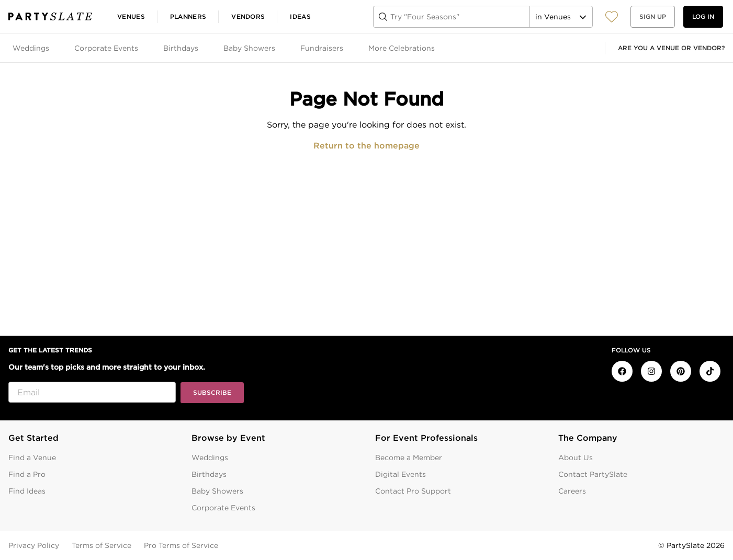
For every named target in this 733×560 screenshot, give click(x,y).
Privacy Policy (34, 545)
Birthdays (209, 474)
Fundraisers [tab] (322, 48)
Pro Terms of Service (181, 545)
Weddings (210, 458)
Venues (131, 16)
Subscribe (212, 392)
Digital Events (401, 474)
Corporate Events (223, 508)
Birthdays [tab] (181, 48)
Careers (572, 491)
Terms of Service (102, 545)
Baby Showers (217, 491)
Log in (703, 16)
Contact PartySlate (593, 474)
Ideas (300, 16)
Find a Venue (32, 458)
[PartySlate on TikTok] (710, 371)
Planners (188, 16)
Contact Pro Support (413, 491)
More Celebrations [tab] (402, 48)
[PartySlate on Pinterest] (681, 371)
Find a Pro (27, 474)
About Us (576, 458)
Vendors (248, 16)
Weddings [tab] (31, 48)
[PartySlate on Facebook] (622, 371)
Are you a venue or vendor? (671, 48)
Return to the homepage (366, 146)
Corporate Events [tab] (106, 48)
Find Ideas (27, 491)
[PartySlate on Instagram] (651, 371)
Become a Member (409, 458)
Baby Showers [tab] (249, 48)
